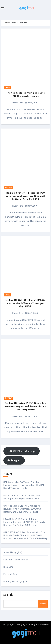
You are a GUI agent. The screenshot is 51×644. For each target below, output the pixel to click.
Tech (7, 88)
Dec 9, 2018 (32, 313)
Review (8, 188)
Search (8, 595)
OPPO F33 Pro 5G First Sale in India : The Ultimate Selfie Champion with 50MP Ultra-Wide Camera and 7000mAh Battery (25, 535)
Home (6, 23)
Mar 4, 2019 (32, 206)
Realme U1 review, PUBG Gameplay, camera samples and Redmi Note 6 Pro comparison (26, 407)
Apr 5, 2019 (32, 103)
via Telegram (14, 460)
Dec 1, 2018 (32, 417)
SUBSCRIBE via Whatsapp (22, 451)
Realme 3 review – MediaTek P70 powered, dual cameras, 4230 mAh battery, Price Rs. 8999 (26, 196)
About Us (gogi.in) (13, 552)
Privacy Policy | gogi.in (15, 581)
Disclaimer (9, 567)
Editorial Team (11, 574)
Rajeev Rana (18, 103)
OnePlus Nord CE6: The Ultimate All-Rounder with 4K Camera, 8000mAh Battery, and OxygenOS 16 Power (22, 509)
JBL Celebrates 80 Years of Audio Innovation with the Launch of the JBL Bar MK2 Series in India (24, 485)
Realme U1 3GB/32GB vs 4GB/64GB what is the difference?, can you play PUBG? (26, 303)
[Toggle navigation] (3, 8)
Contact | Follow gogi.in (16, 560)
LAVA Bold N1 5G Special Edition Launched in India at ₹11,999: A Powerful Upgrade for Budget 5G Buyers (25, 522)
